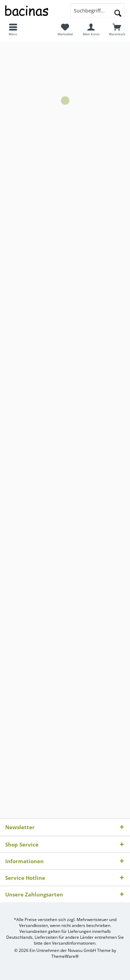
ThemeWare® (65, 956)
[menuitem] (13, 29)
